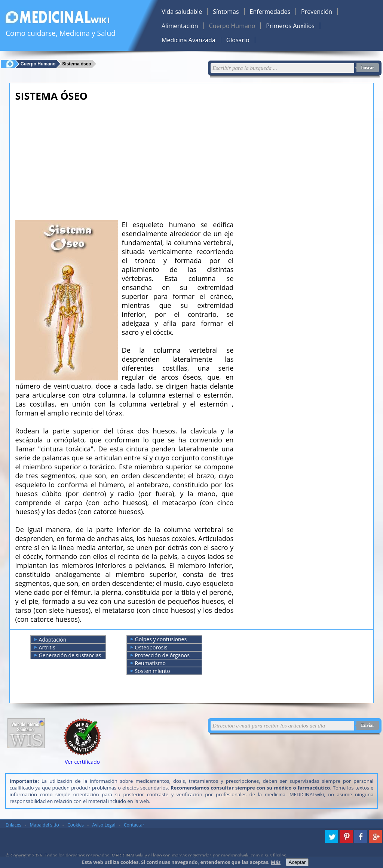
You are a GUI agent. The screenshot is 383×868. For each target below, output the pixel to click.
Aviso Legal (104, 825)
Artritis (45, 648)
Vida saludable (182, 12)
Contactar (134, 825)
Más (276, 862)
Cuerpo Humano (232, 26)
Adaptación (50, 640)
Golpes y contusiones (159, 639)
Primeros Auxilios (290, 26)
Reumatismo (148, 663)
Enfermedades (270, 12)
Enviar (367, 725)
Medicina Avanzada (189, 40)
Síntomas (226, 12)
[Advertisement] (125, 159)
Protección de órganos (160, 655)
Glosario (238, 40)
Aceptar (297, 862)
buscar (368, 68)
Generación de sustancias (68, 655)
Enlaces (13, 825)
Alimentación (180, 26)
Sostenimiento (150, 671)
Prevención (317, 12)
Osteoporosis (149, 648)
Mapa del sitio (45, 825)
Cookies (76, 825)
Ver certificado (82, 762)
